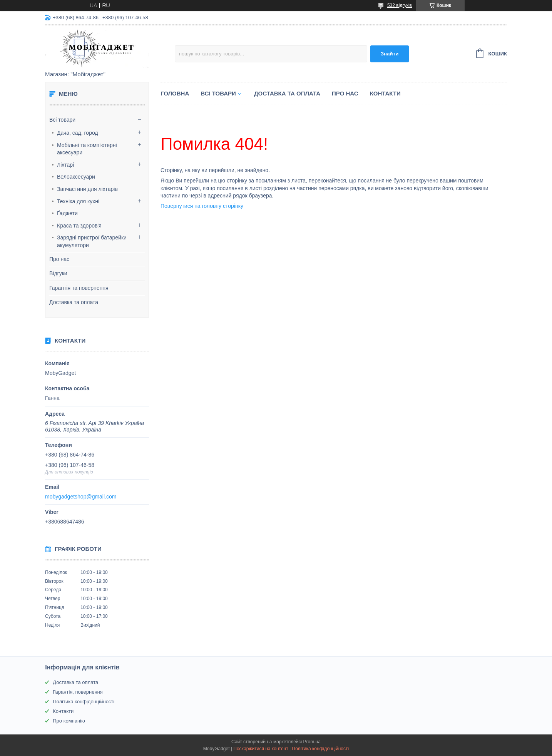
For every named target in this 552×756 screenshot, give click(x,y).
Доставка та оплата (74, 302)
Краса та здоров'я (79, 226)
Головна (175, 93)
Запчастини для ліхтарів (87, 189)
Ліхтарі (65, 165)
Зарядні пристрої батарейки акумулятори (92, 241)
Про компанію (69, 721)
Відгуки (58, 273)
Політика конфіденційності (84, 702)
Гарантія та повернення (79, 288)
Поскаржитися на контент (261, 749)
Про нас (59, 259)
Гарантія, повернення (78, 692)
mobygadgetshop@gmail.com (81, 497)
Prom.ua (312, 742)
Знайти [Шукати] (390, 54)
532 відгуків (400, 5)
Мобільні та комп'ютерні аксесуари (87, 149)
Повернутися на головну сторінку (202, 206)
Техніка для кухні (78, 201)
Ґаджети (67, 213)
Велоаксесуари (76, 177)
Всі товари (62, 120)
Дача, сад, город (78, 133)
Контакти (385, 93)
